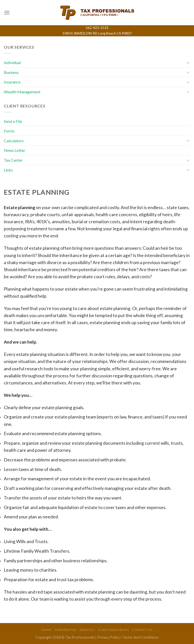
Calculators (14, 141)
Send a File (13, 121)
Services (87, 630)
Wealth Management (22, 92)
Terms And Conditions (141, 637)
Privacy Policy (108, 637)
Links (8, 170)
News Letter (15, 150)
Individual (12, 62)
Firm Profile (66, 630)
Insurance (12, 82)
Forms (9, 131)
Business (11, 72)
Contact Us (142, 630)
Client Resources (113, 630)
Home (47, 630)
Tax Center (13, 160)
